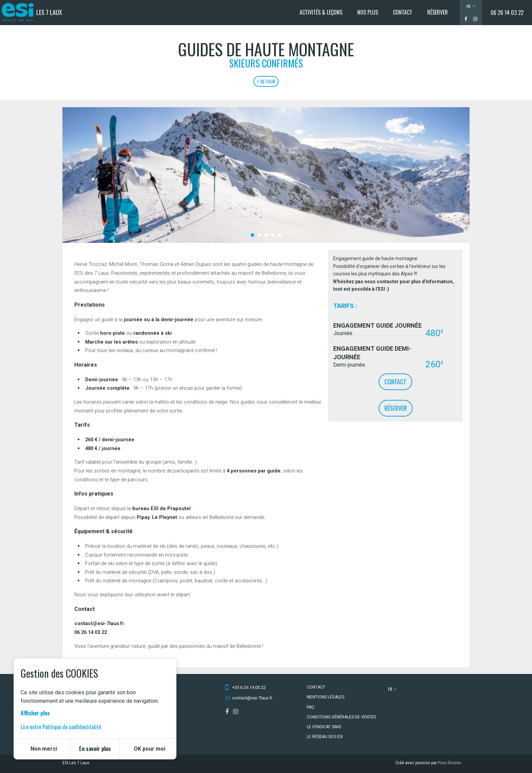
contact (395, 382)
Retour (266, 81)
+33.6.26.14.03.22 (249, 687)
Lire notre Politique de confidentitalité (61, 727)
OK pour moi (149, 749)
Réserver (396, 408)
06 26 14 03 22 (507, 13)
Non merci (44, 749)
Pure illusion (450, 763)
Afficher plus (35, 713)
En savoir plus (95, 749)
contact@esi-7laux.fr (252, 698)
